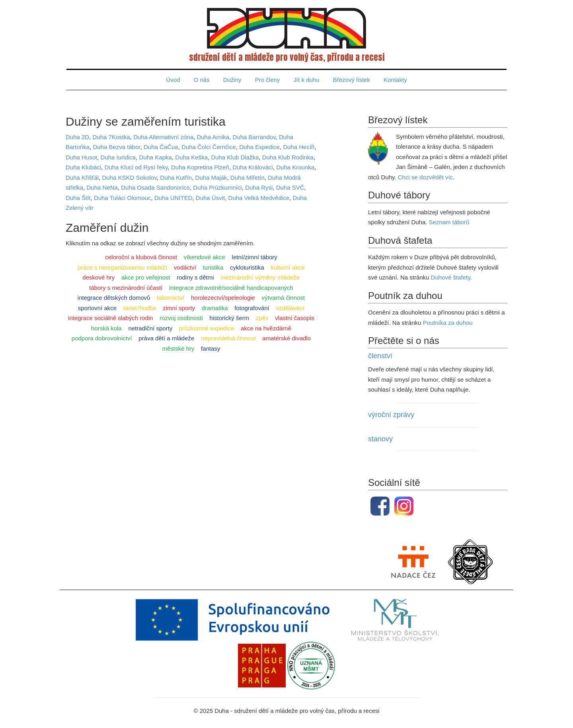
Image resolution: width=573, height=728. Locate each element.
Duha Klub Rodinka (288, 157)
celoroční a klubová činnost (141, 257)
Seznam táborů (449, 222)
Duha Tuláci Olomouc (122, 198)
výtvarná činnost (283, 298)
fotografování (252, 308)
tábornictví (171, 298)
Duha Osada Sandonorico (155, 187)
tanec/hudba (140, 308)
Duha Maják (211, 178)
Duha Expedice (259, 147)
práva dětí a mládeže (166, 338)
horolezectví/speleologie (223, 298)
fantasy (210, 348)
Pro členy (268, 80)
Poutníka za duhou (448, 323)
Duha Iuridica (118, 157)
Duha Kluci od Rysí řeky (136, 167)
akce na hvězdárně (266, 328)
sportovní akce (97, 308)
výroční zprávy (391, 415)
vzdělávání (290, 308)
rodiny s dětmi (195, 277)
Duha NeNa (102, 187)
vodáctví (185, 267)
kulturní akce (288, 267)
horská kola (106, 328)
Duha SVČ (290, 187)
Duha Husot (81, 157)
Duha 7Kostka (111, 137)
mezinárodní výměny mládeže (260, 277)
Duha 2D (77, 137)
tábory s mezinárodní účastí (126, 288)
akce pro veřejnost (146, 277)
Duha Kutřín (176, 178)
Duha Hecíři (299, 147)
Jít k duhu (307, 80)
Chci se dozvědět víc (425, 177)
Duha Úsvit (210, 198)
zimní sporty (179, 308)
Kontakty (395, 80)
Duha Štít (78, 198)
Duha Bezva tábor (116, 147)
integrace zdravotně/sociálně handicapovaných (231, 288)
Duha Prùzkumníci (217, 187)
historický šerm (229, 318)
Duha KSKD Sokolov (130, 178)
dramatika (215, 308)
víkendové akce (205, 257)
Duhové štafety (451, 277)
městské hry (178, 348)
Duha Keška (191, 157)
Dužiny (232, 80)
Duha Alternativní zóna (163, 137)
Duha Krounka (295, 167)
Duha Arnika (213, 137)
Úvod (173, 80)
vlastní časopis (294, 318)
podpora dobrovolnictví (102, 338)
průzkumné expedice (207, 328)
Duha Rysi (259, 187)
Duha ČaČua (161, 147)
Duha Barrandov (254, 137)
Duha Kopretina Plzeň (200, 167)
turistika (213, 267)
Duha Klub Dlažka (235, 157)
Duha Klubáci (83, 167)
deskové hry (98, 277)
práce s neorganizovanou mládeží (122, 267)
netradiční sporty (150, 328)
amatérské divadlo (286, 338)
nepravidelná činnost (228, 338)
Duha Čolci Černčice (209, 147)
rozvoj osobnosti (181, 318)
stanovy (380, 439)
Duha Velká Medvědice (259, 198)
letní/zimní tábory (255, 257)
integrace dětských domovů (114, 298)
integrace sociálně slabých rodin (110, 318)
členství (380, 356)
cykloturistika (247, 267)
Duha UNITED (173, 198)
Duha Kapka (155, 157)
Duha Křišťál (82, 178)
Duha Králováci (253, 167)
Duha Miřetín (248, 178)
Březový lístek (352, 80)
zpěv (262, 318)
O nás (202, 80)
